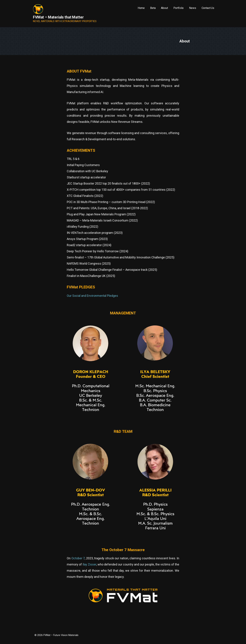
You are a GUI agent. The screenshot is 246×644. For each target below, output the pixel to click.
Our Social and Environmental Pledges (92, 296)
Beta (153, 8)
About (164, 8)
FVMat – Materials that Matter (58, 17)
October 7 (78, 558)
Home (141, 8)
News (193, 8)
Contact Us (208, 8)
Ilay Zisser (89, 564)
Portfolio (179, 8)
